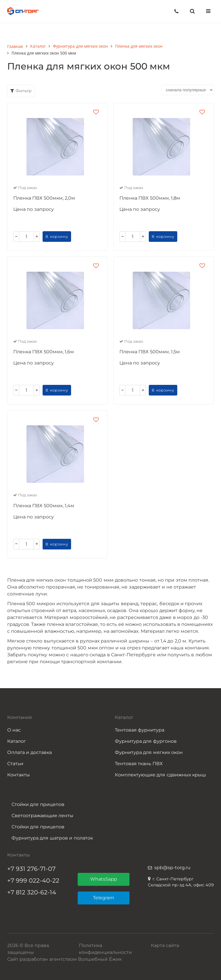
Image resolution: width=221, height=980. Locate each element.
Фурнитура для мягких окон (149, 752)
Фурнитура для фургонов (146, 741)
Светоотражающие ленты (42, 816)
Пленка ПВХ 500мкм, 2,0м (44, 198)
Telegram (104, 898)
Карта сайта (165, 945)
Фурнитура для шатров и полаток (52, 838)
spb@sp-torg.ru (172, 868)
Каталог (17, 741)
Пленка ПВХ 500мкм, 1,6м (44, 352)
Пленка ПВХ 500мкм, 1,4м (44, 506)
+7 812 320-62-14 (32, 892)
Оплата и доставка (29, 752)
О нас (14, 730)
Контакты (19, 775)
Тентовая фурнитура (140, 730)
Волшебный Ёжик (100, 959)
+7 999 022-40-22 (33, 880)
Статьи (15, 764)
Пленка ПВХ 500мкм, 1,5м (150, 352)
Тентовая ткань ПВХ (139, 764)
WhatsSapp (104, 879)
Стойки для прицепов (38, 804)
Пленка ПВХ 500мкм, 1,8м (150, 198)
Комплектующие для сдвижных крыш (160, 775)
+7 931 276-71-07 (31, 869)
